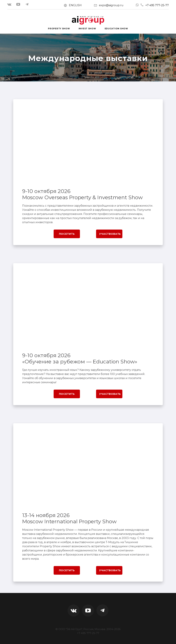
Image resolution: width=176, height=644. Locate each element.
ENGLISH (75, 5)
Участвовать (110, 234)
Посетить (67, 234)
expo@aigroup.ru (111, 5)
